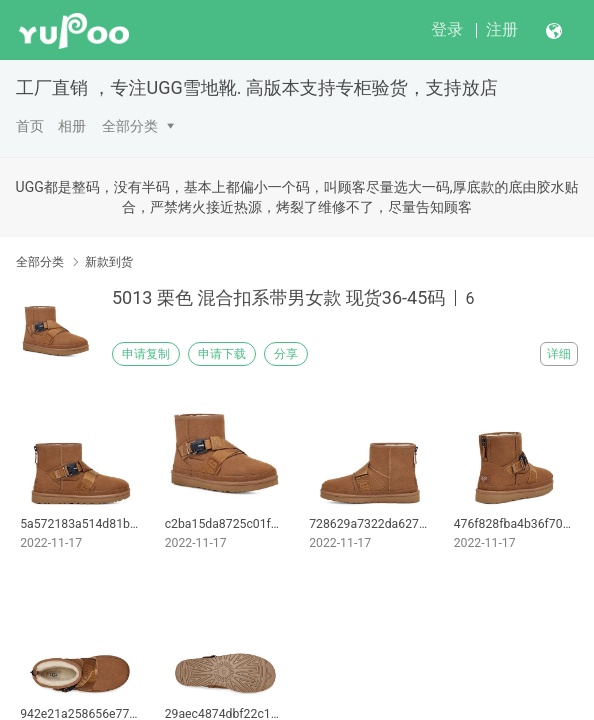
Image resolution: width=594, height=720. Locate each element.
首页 (30, 126)
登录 (447, 29)
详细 (559, 354)
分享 (286, 354)
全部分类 (130, 126)
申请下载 (222, 354)
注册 (502, 29)
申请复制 (146, 354)
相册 (72, 126)
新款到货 (109, 262)
